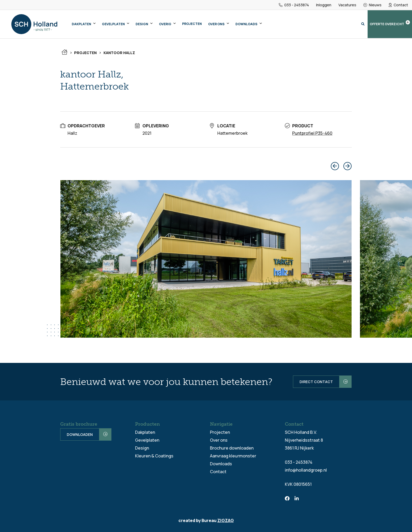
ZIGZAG (226, 520)
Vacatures (347, 5)
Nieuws (372, 5)
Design (142, 24)
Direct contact (316, 382)
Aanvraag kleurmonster (233, 456)
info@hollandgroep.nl (306, 470)
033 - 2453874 (294, 5)
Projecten (192, 24)
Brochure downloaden (232, 448)
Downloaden (80, 434)
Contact (398, 5)
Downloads (246, 24)
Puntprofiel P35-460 (312, 133)
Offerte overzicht (390, 23)
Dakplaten (81, 24)
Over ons (216, 24)
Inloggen (324, 5)
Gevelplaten (113, 24)
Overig (165, 24)
